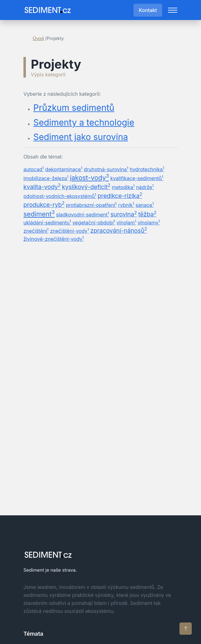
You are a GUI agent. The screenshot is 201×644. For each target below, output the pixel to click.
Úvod (38, 38)
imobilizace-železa (46, 178)
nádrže (145, 187)
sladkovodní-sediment (83, 214)
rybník (126, 205)
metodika (123, 187)
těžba (148, 214)
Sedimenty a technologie (84, 123)
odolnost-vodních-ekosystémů (60, 196)
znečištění (36, 231)
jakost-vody (90, 177)
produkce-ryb (44, 204)
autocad (34, 169)
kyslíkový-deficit (86, 187)
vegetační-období (94, 222)
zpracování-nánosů (119, 230)
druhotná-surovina (106, 169)
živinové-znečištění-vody (54, 239)
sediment (39, 214)
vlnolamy (149, 222)
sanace (145, 205)
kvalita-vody (42, 187)
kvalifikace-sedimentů (137, 178)
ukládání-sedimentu (47, 222)
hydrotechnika (147, 169)
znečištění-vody (69, 231)
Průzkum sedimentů (74, 108)
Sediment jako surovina (81, 137)
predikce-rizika (120, 195)
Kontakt (148, 10)
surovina (124, 214)
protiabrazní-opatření (91, 205)
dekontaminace (64, 169)
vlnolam (126, 222)
